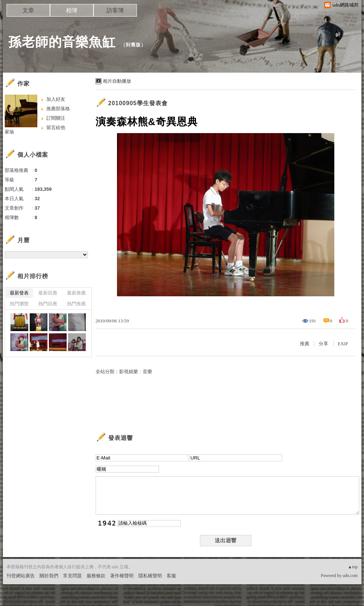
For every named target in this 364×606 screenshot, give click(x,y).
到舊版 (133, 45)
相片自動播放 (117, 81)
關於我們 (49, 576)
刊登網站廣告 (21, 576)
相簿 (72, 10)
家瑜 (9, 132)
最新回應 (48, 293)
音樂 (147, 372)
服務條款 (96, 576)
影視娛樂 (129, 372)
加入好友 (56, 99)
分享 (323, 344)
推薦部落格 (58, 109)
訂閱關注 (56, 118)
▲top (353, 567)
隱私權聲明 (150, 576)
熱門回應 (48, 304)
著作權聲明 (122, 576)
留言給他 (56, 127)
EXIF (343, 344)
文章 (28, 10)
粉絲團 (14, 600)
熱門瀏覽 (19, 304)
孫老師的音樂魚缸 (62, 42)
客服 (171, 576)
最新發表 (19, 293)
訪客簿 (115, 10)
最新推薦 (76, 293)
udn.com (350, 576)
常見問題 (72, 576)
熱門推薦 (76, 304)
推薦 (305, 344)
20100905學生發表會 (138, 103)
